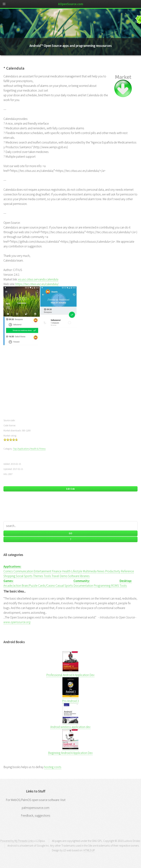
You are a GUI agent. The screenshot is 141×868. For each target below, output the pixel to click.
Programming (102, 586)
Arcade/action (12, 586)
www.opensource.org (17, 622)
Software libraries (79, 576)
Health (66, 571)
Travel (55, 576)
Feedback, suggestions (36, 816)
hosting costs (53, 767)
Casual (60, 586)
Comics (8, 571)
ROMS (115, 586)
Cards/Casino (47, 586)
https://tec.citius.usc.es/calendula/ (37, 284)
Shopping (9, 576)
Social (20, 576)
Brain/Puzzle (30, 586)
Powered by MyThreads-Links (17, 841)
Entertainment (42, 571)
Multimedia (90, 571)
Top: (15, 449)
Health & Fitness (38, 449)
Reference (127, 571)
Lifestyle (77, 571)
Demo (64, 576)
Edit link (70, 489)
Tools (47, 576)
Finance (57, 571)
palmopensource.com (36, 808)
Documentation (83, 586)
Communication (23, 571)
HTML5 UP (89, 850)
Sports (28, 576)
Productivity (113, 571)
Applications (24, 449)
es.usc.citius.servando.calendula (38, 279)
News (101, 571)
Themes (38, 576)
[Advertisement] (70, 387)
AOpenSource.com (71, 4)
